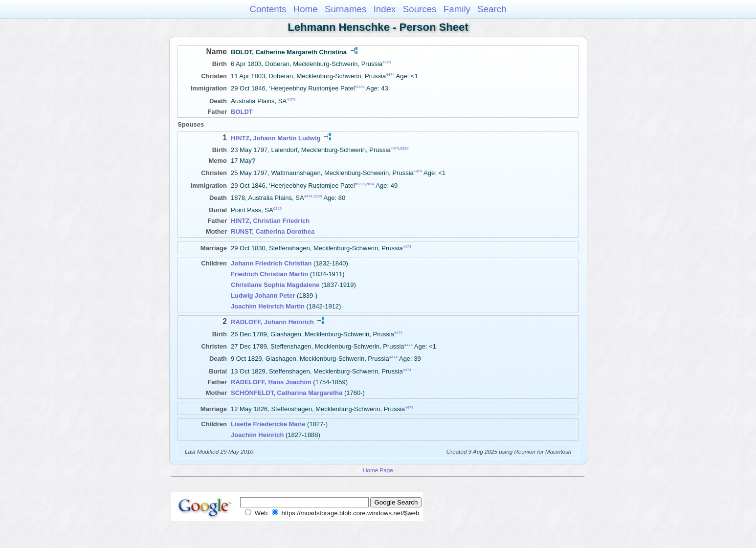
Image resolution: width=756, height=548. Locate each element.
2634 (361, 87)
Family (457, 9)
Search (492, 9)
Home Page (378, 470)
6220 (404, 148)
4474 (387, 62)
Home (306, 9)
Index (385, 9)
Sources (420, 9)
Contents (268, 9)
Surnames (345, 9)
